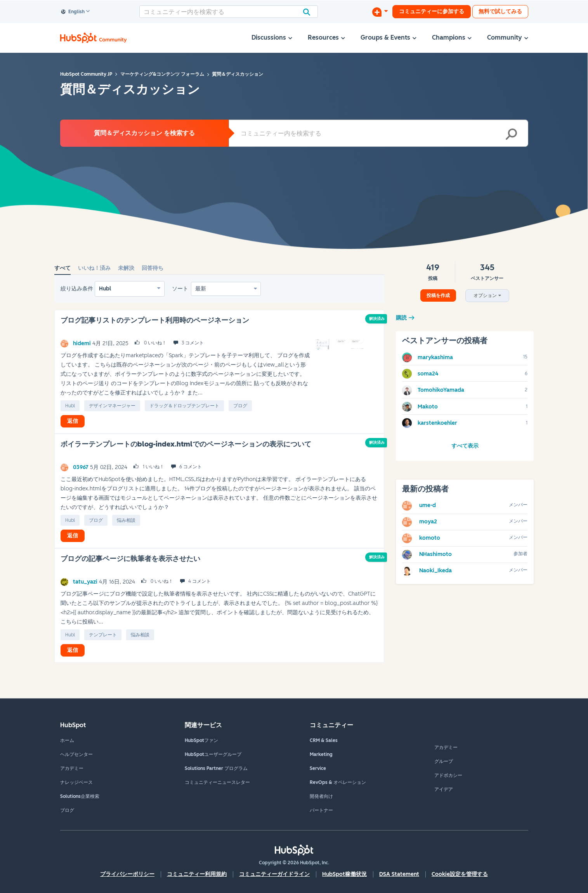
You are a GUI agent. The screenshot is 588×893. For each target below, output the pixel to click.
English (73, 12)
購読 (401, 318)
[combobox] (229, 12)
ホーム (67, 740)
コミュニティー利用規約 (197, 874)
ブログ (240, 406)
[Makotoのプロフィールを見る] (428, 407)
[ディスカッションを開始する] (380, 12)
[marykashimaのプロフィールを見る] (435, 357)
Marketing (321, 754)
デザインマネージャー (112, 406)
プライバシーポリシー (127, 874)
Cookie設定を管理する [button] (460, 874)
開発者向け (321, 796)
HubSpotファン (201, 740)
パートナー (321, 810)
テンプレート (103, 635)
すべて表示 (465, 446)
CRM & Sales (324, 740)
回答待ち (153, 268)
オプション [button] (485, 295)
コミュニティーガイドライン (274, 874)
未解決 (126, 268)
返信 (73, 421)
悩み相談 (126, 520)
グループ (444, 761)
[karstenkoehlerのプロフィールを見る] (437, 423)
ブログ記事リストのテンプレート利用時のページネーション (155, 320)
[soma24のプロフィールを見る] (428, 374)
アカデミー (72, 768)
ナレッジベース (76, 782)
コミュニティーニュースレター (217, 782)
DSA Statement (399, 874)
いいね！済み (94, 268)
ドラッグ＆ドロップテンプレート (184, 406)
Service (318, 768)
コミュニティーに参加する (432, 11)
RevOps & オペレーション (338, 782)
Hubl (105, 289)
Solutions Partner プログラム (216, 768)
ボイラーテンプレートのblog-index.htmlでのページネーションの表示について (186, 444)
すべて (62, 268)
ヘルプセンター (76, 754)
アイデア (444, 789)
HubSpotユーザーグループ (213, 754)
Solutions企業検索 (80, 796)
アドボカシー (448, 775)
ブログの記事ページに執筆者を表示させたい (130, 559)
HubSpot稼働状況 (344, 874)
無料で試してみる (500, 11)
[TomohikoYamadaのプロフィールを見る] (441, 390)
